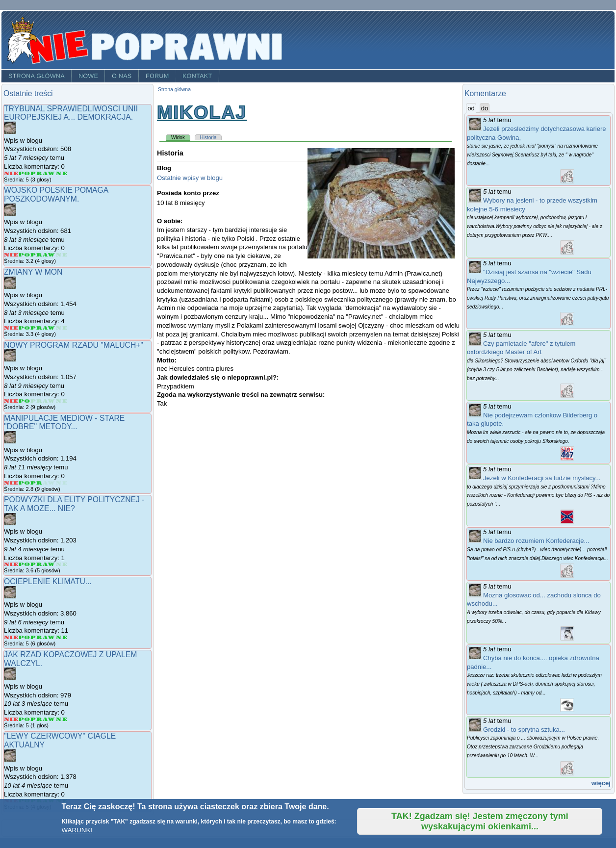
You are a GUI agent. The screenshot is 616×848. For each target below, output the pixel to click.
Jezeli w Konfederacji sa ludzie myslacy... (542, 478)
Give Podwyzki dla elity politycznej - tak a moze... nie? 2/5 (25, 564)
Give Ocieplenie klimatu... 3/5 (37, 637)
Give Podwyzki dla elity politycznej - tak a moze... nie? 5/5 (62, 564)
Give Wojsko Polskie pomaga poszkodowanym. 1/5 (11, 255)
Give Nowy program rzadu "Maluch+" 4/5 (49, 401)
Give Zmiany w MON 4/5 (49, 328)
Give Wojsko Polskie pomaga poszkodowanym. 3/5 (37, 255)
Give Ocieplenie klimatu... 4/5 (49, 637)
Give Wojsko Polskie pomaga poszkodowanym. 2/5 (25, 255)
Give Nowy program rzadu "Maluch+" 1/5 (11, 401)
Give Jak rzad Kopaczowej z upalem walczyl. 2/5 (25, 719)
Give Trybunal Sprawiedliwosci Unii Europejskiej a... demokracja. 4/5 (49, 173)
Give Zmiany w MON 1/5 (11, 328)
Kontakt (197, 76)
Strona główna (37, 76)
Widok (181, 137)
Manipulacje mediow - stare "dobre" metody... (64, 423)
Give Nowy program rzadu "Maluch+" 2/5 (25, 401)
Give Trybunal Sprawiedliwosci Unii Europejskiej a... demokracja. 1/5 (11, 173)
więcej (601, 783)
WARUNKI (77, 830)
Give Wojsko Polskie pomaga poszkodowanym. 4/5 (49, 255)
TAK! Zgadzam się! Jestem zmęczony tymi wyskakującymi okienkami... (480, 821)
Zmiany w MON (33, 272)
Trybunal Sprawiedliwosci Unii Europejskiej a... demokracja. (71, 113)
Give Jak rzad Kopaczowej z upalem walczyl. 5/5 (62, 719)
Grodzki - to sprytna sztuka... (524, 730)
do (485, 108)
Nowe (88, 76)
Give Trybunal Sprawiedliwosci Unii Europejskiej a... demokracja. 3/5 (37, 173)
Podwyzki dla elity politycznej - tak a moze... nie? (74, 504)
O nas (122, 76)
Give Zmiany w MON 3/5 (37, 328)
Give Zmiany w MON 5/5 (62, 328)
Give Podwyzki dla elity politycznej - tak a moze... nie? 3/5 (37, 564)
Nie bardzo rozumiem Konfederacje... (536, 541)
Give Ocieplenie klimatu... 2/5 (25, 637)
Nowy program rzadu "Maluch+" (74, 345)
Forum (157, 76)
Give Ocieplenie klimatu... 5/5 (62, 637)
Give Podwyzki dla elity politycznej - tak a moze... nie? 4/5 (49, 564)
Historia (208, 138)
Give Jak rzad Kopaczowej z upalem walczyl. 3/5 (37, 719)
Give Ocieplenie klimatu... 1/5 (11, 637)
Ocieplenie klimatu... (48, 581)
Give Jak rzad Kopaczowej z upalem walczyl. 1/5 (11, 719)
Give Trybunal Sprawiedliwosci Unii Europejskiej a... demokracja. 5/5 (62, 173)
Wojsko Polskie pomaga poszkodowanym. (56, 194)
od (472, 108)
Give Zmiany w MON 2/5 (25, 328)
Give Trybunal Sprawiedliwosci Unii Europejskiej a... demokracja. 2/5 (25, 173)
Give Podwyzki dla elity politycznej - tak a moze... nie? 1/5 (11, 564)
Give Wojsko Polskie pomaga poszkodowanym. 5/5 (62, 255)
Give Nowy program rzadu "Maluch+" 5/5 (62, 401)
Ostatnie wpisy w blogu (190, 178)
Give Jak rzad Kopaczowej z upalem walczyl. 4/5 (49, 719)
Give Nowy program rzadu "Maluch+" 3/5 (37, 401)
